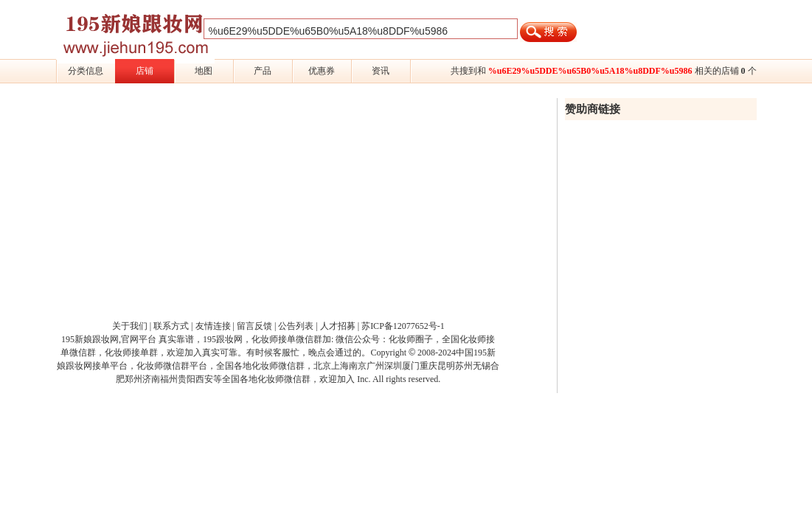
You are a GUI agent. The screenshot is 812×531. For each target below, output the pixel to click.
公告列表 (296, 326)
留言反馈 (254, 326)
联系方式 (171, 326)
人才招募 (338, 326)
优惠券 (322, 71)
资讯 (381, 71)
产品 (263, 71)
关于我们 (130, 326)
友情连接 (213, 326)
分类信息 (86, 71)
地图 (204, 71)
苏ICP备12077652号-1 (403, 326)
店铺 (145, 71)
